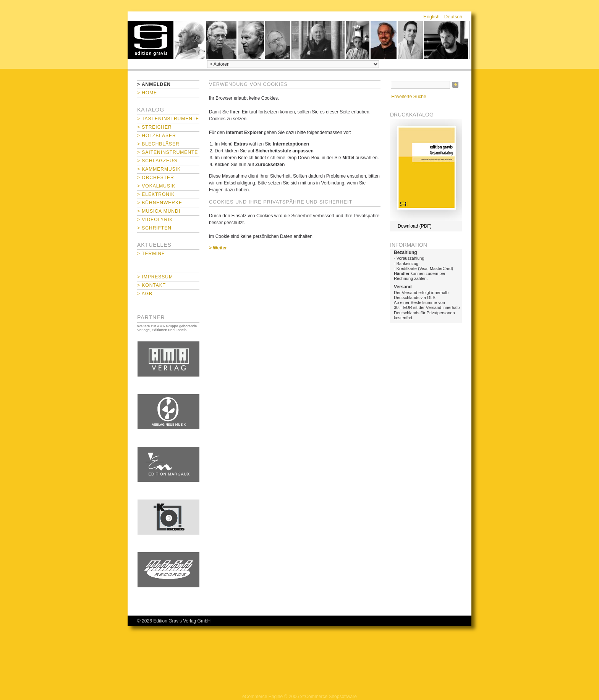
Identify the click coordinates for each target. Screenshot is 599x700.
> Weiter (218, 248)
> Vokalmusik (156, 186)
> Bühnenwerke (160, 203)
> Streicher (155, 127)
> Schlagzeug (157, 161)
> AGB (145, 294)
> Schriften (154, 228)
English (431, 17)
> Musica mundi (159, 211)
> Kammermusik (159, 169)
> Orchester (156, 178)
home (151, 40)
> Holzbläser (157, 136)
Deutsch (453, 17)
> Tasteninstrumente (168, 119)
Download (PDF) (415, 226)
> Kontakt (151, 285)
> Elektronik (156, 194)
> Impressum (155, 277)
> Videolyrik (155, 220)
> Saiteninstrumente (168, 152)
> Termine (151, 254)
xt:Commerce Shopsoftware (329, 697)
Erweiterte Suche (409, 97)
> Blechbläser (158, 144)
